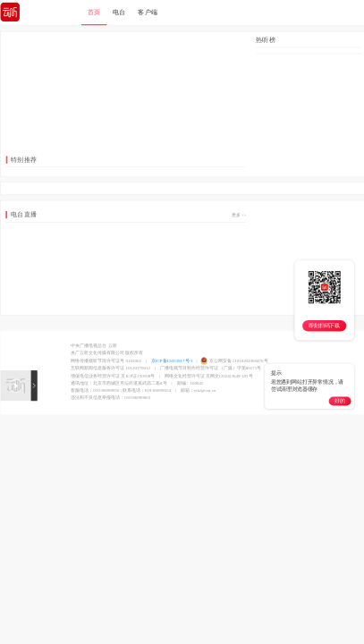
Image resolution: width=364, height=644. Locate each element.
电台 (119, 13)
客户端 (148, 13)
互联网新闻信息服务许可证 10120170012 (110, 369)
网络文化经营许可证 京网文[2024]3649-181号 (208, 377)
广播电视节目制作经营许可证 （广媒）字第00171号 (210, 369)
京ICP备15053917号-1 (171, 360)
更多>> (239, 216)
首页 (93, 13)
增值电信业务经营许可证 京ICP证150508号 (113, 377)
